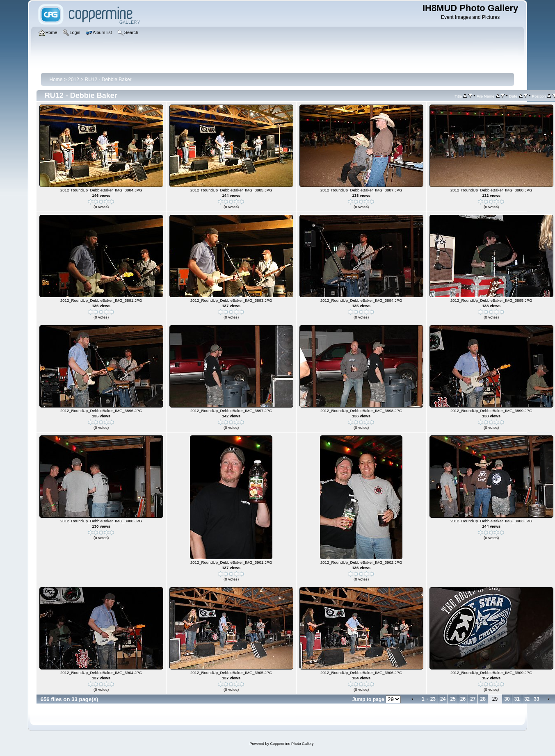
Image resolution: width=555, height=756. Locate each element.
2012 (74, 80)
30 (507, 699)
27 (473, 699)
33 (536, 699)
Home (56, 80)
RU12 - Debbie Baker (108, 80)
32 (527, 699)
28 (483, 699)
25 (453, 699)
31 (517, 699)
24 (443, 699)
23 (433, 699)
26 (463, 699)
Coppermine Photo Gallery (292, 744)
